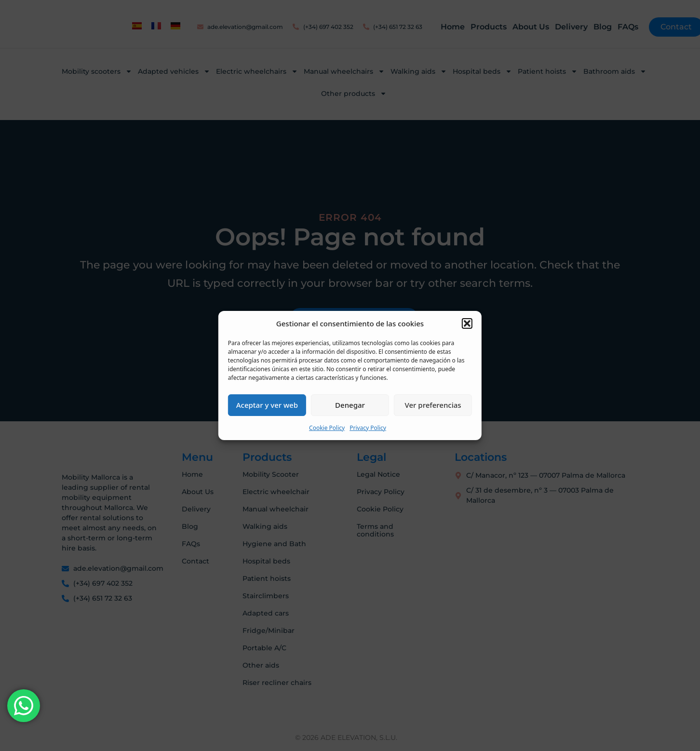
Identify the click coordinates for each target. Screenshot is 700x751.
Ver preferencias (433, 405)
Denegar (350, 405)
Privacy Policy (368, 428)
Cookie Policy (327, 428)
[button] (467, 323)
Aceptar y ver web (267, 405)
